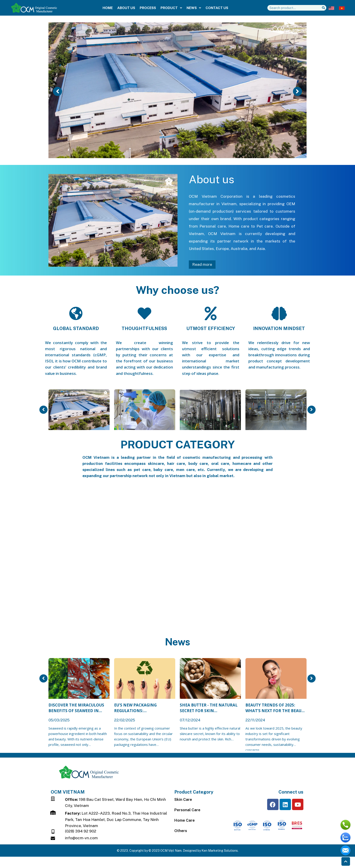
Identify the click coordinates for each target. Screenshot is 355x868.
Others (181, 831)
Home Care (185, 820)
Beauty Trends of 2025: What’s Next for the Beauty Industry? (276, 708)
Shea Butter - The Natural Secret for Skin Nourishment (209, 708)
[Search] (323, 8)
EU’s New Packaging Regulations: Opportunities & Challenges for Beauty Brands (140, 708)
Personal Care (187, 810)
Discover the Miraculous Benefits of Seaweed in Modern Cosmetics (76, 708)
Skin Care (183, 799)
